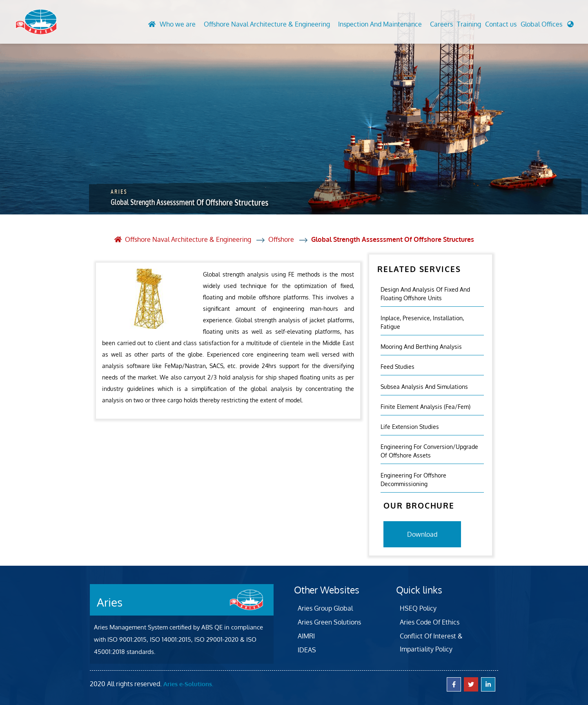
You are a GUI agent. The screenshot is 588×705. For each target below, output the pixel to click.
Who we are (178, 24)
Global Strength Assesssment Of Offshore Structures (393, 239)
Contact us (501, 24)
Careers (441, 24)
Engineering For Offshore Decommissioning (413, 480)
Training (469, 24)
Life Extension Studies (410, 427)
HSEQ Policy (418, 608)
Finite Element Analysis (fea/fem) (425, 407)
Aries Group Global (325, 608)
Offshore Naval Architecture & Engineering (267, 24)
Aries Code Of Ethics (430, 622)
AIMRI (306, 636)
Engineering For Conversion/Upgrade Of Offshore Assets (429, 451)
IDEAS (307, 650)
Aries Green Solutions (329, 622)
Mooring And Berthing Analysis (421, 347)
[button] (547, 26)
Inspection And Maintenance (380, 24)
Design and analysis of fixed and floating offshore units (425, 294)
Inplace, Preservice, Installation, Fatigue (422, 322)
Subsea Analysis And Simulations (424, 387)
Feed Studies (398, 367)
